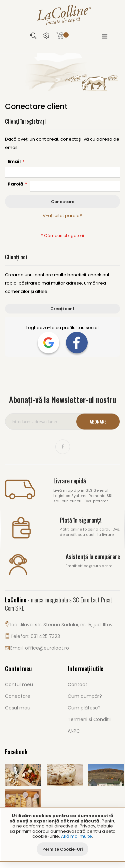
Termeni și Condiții (89, 719)
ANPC (74, 731)
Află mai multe (76, 836)
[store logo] (63, 14)
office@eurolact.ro (47, 648)
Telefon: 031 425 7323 (35, 636)
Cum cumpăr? (85, 696)
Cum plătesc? (84, 708)
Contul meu (19, 684)
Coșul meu (18, 708)
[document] (62, 834)
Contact (77, 684)
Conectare (18, 696)
